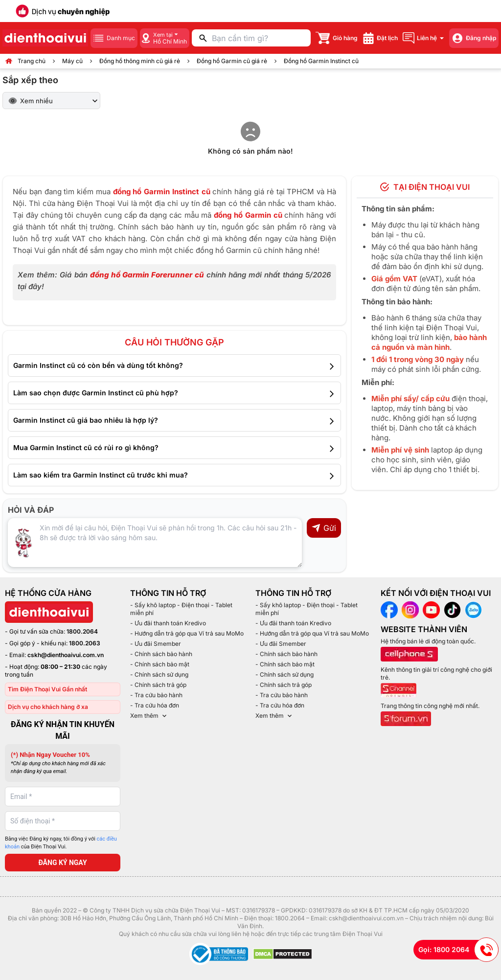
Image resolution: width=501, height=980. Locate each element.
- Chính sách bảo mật (160, 664)
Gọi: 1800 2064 (458, 950)
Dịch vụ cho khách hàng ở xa (48, 707)
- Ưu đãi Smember (156, 644)
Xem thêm (149, 716)
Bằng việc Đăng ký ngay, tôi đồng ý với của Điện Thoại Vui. (61, 843)
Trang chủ (32, 61)
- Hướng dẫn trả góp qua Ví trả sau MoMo (187, 633)
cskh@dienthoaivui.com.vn (66, 655)
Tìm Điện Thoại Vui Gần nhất (47, 689)
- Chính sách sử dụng (159, 674)
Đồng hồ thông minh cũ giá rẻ (140, 61)
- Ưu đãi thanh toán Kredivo (168, 623)
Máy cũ (72, 61)
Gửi (324, 528)
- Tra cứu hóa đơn (155, 705)
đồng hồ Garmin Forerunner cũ (147, 275)
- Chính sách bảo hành (161, 654)
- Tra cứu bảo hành (156, 695)
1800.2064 (82, 631)
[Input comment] (155, 543)
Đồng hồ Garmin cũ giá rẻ (232, 61)
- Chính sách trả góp (158, 685)
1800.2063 (85, 643)
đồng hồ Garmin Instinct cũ (162, 192)
